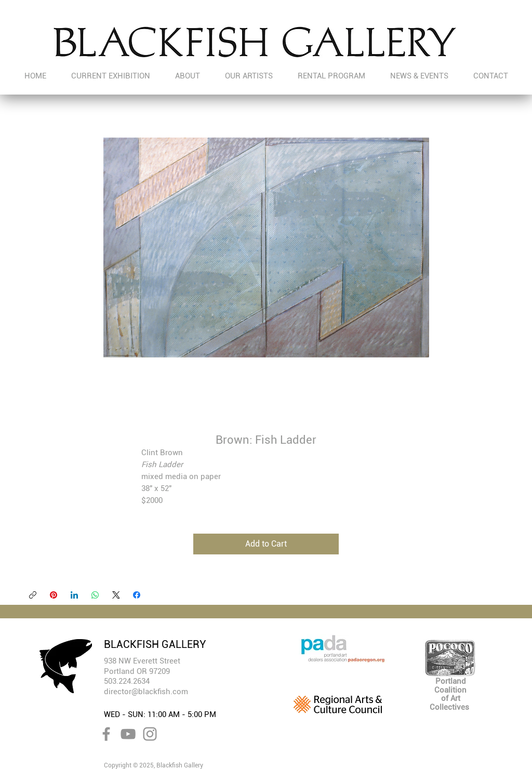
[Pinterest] (54, 595)
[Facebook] (137, 595)
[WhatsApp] (95, 595)
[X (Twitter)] (116, 595)
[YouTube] (128, 734)
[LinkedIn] (74, 595)
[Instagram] (150, 734)
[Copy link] (33, 595)
